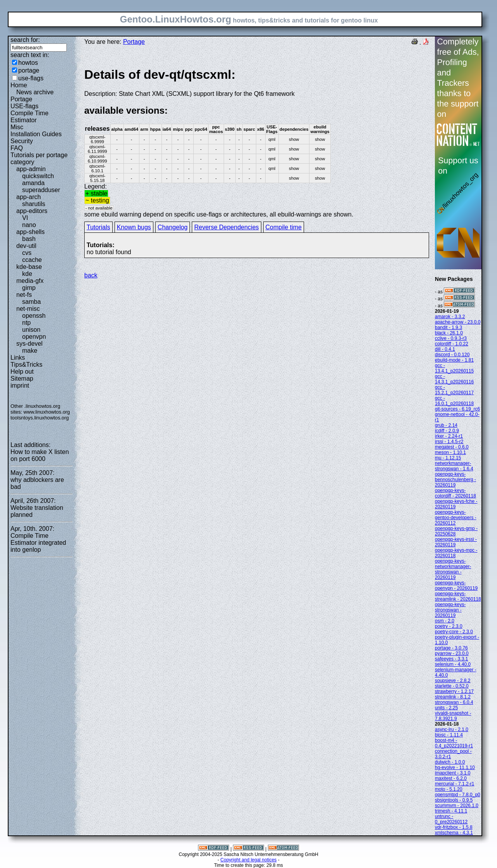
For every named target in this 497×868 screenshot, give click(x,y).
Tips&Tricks (26, 365)
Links (18, 358)
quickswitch (38, 176)
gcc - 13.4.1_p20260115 (454, 368)
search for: (25, 40)
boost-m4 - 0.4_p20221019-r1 (454, 743)
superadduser (41, 190)
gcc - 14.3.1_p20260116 (454, 379)
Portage (21, 99)
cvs (27, 253)
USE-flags (24, 106)
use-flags (31, 78)
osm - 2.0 (445, 621)
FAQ (17, 148)
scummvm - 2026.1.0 (457, 806)
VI (25, 218)
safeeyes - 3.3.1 (451, 659)
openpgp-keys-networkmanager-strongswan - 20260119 (453, 569)
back (91, 275)
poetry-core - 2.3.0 (454, 632)
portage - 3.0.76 (451, 648)
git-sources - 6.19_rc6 (457, 409)
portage (29, 70)
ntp (26, 323)
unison (31, 330)
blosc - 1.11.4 (449, 735)
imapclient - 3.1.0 (453, 773)
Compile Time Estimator (30, 117)
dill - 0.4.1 (445, 349)
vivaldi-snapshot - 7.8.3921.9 (453, 716)
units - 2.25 (446, 708)
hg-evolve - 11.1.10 (455, 768)
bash (29, 239)
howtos (28, 63)
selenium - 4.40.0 (453, 664)
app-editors (32, 211)
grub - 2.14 (446, 425)
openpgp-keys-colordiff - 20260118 (455, 493)
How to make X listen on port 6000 (40, 455)
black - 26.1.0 (449, 333)
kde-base (29, 267)
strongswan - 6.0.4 (454, 702)
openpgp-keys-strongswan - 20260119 (450, 610)
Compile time (284, 227)
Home (19, 85)
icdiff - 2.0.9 (447, 431)
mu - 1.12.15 (448, 458)
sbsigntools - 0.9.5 (454, 800)
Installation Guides (36, 134)
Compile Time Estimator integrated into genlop (38, 543)
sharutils (34, 204)
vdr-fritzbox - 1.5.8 (454, 827)
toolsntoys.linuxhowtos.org (40, 418)
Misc (17, 127)
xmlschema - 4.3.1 (454, 833)
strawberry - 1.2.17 (454, 691)
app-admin (31, 169)
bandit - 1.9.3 (448, 327)
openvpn (34, 337)
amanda (33, 183)
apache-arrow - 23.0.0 (458, 322)
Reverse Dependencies (226, 227)
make (30, 351)
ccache (32, 260)
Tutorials (98, 227)
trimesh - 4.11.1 (451, 811)
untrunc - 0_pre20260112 (451, 819)
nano (29, 225)
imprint (20, 385)
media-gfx (30, 281)
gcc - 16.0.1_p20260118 (454, 401)
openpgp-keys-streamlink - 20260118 (458, 596)
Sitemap (22, 379)
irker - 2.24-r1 (449, 436)
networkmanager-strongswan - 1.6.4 (454, 466)
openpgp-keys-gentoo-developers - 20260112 (456, 518)
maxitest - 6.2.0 (451, 778)
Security (22, 141)
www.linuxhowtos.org (47, 412)
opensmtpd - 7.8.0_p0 (458, 795)
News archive (35, 92)
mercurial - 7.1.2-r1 (454, 784)
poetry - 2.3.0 (449, 626)
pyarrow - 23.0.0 (452, 653)
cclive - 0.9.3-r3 (451, 338)
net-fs (24, 295)
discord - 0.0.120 (452, 355)
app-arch (29, 197)
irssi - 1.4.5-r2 (449, 442)
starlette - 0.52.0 (452, 686)
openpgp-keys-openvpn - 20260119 (456, 586)
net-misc (28, 309)
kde (27, 274)
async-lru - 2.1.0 (452, 729)
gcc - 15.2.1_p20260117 (454, 390)
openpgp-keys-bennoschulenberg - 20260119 (455, 480)
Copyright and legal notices (249, 860)
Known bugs (134, 227)
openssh (34, 316)
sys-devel (30, 344)
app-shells (30, 232)
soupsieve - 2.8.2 (453, 681)
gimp (29, 288)
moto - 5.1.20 (449, 789)
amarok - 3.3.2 (450, 317)
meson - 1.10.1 (450, 452)
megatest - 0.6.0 (452, 447)
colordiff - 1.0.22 (452, 344)
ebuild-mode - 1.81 (454, 360)
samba (31, 302)
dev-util (26, 246)
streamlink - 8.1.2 (453, 697)
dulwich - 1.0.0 (450, 762)
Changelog (173, 227)
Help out (22, 372)
